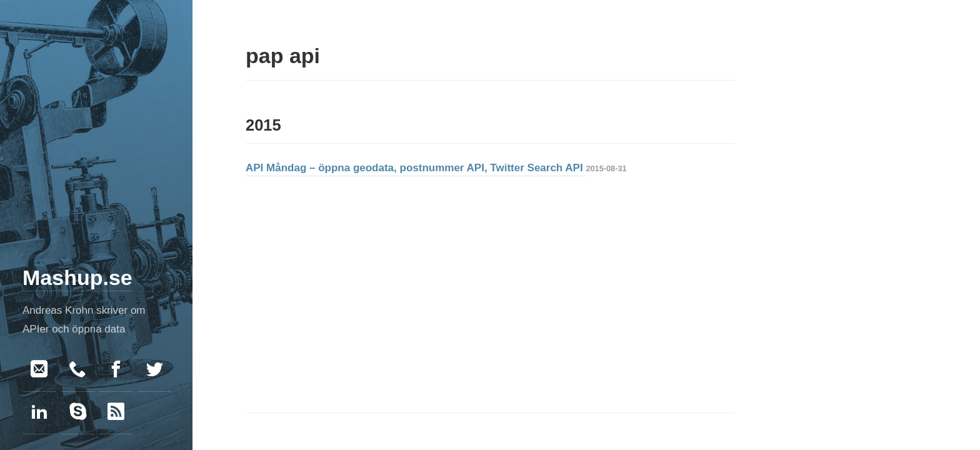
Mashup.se (77, 277)
